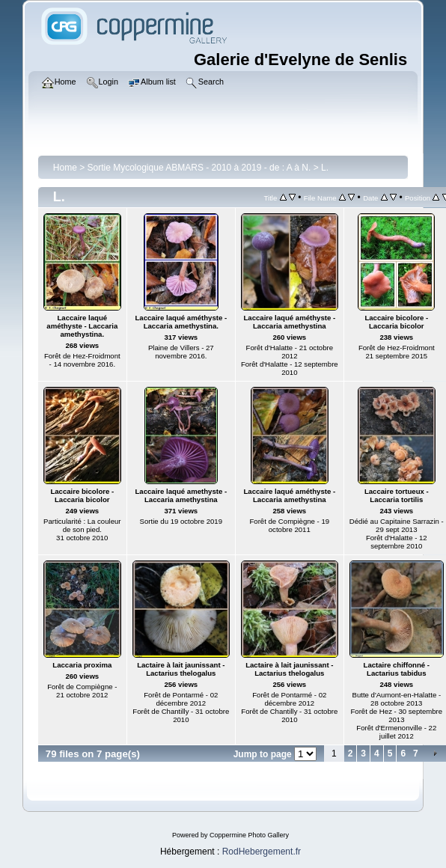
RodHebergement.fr (262, 852)
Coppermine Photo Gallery (249, 835)
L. (325, 168)
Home (65, 168)
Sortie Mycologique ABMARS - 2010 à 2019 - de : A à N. (199, 168)
